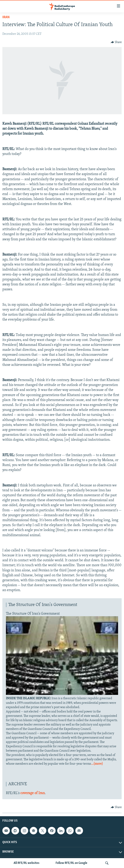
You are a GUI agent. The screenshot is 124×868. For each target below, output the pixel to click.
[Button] (116, 42)
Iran (6, 17)
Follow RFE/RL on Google (71, 863)
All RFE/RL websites (27, 863)
